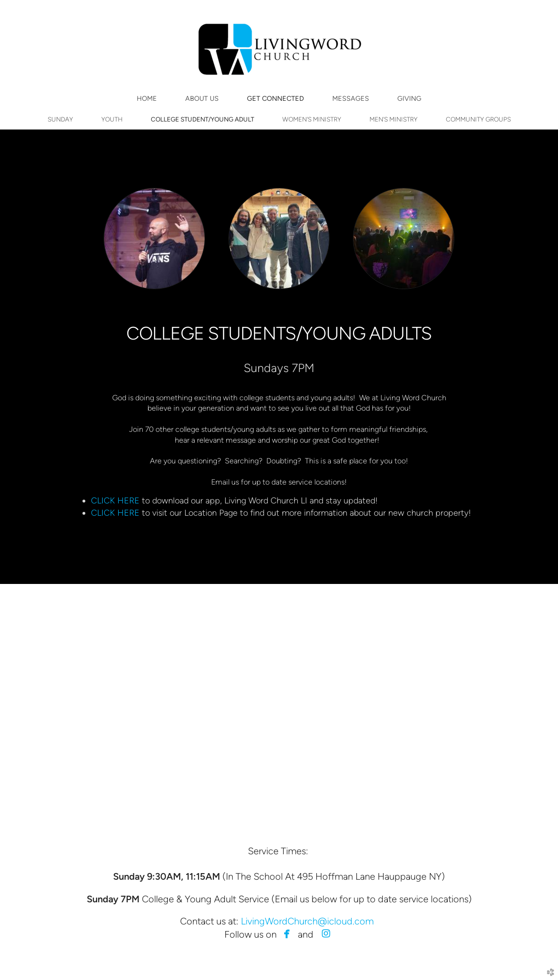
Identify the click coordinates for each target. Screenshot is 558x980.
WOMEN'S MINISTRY (312, 119)
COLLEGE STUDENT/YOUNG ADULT (202, 119)
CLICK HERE (116, 500)
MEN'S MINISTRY (394, 119)
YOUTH (112, 119)
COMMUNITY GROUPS (478, 119)
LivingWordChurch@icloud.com (307, 921)
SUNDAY (60, 119)
